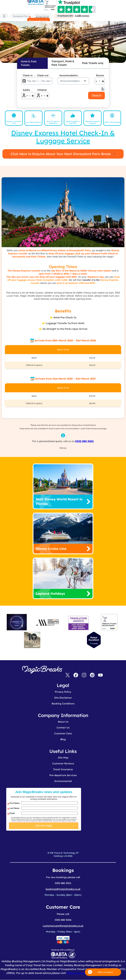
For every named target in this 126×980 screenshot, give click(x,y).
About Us (63, 722)
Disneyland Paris (21, 16)
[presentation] (57, 839)
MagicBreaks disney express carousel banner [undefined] (63, 42)
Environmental (63, 781)
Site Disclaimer (63, 698)
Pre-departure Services (63, 775)
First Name (14, 803)
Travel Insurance (63, 769)
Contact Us (63, 728)
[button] (103, 972)
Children (42, 90)
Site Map (63, 758)
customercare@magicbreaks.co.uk (63, 926)
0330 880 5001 (84, 441)
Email (12, 813)
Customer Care (63, 733)
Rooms (100, 75)
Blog (63, 739)
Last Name (14, 808)
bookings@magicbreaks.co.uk (63, 889)
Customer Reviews (63, 763)
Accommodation (69, 75)
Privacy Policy (63, 692)
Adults (26, 90)
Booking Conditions (63, 704)
